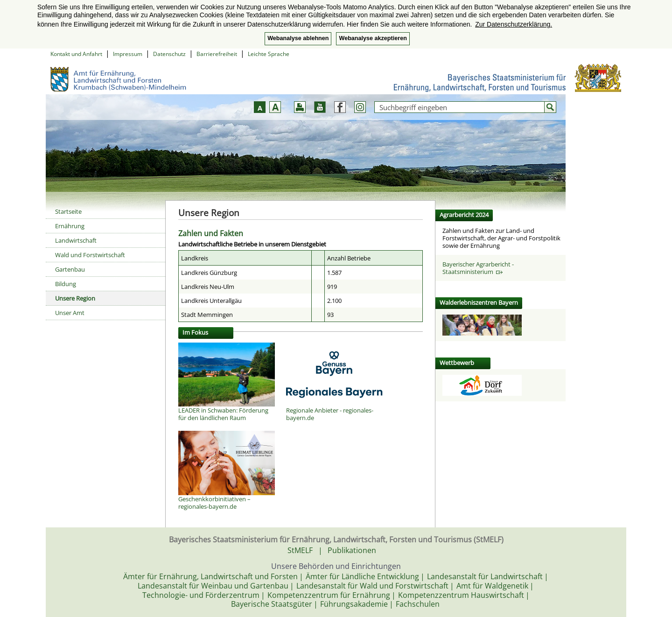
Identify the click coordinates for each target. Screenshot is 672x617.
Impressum (128, 54)
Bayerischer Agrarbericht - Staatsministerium (478, 268)
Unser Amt (70, 313)
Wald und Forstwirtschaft (90, 255)
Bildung (66, 284)
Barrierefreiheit (217, 54)
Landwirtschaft (76, 240)
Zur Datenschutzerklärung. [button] (514, 24)
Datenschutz (169, 54)
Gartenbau (70, 269)
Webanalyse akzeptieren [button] (373, 38)
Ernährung (70, 226)
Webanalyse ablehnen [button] (298, 38)
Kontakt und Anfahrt (76, 54)
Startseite (68, 211)
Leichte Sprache (269, 54)
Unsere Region (75, 298)
